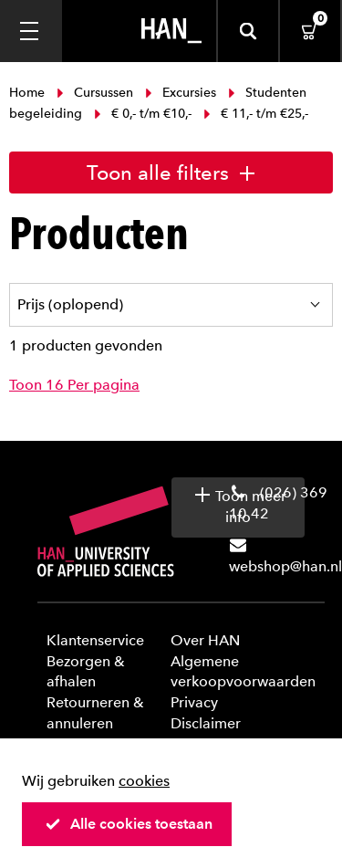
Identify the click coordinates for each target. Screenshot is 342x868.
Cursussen (95, 93)
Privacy (194, 702)
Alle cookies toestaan (129, 824)
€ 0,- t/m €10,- (143, 114)
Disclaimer (206, 723)
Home (29, 93)
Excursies (181, 93)
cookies (144, 781)
